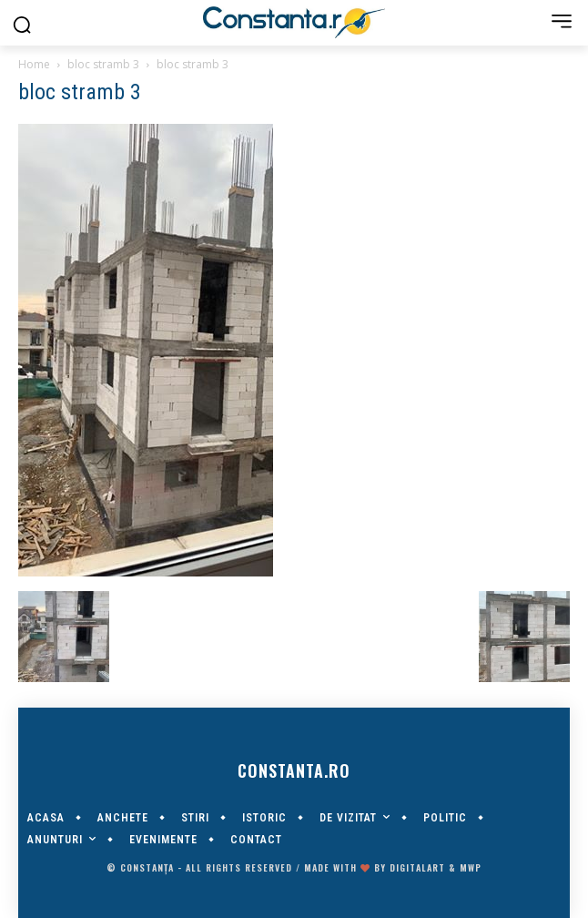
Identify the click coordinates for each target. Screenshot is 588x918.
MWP (471, 867)
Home (34, 64)
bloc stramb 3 (103, 64)
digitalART (417, 867)
